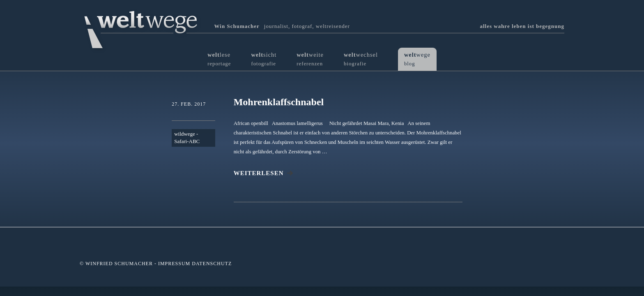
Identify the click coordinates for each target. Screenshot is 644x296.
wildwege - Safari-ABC (187, 138)
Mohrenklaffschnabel (279, 102)
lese (219, 59)
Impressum (174, 264)
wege (417, 59)
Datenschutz (212, 264)
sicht (264, 59)
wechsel (361, 59)
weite (310, 59)
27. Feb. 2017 (189, 104)
